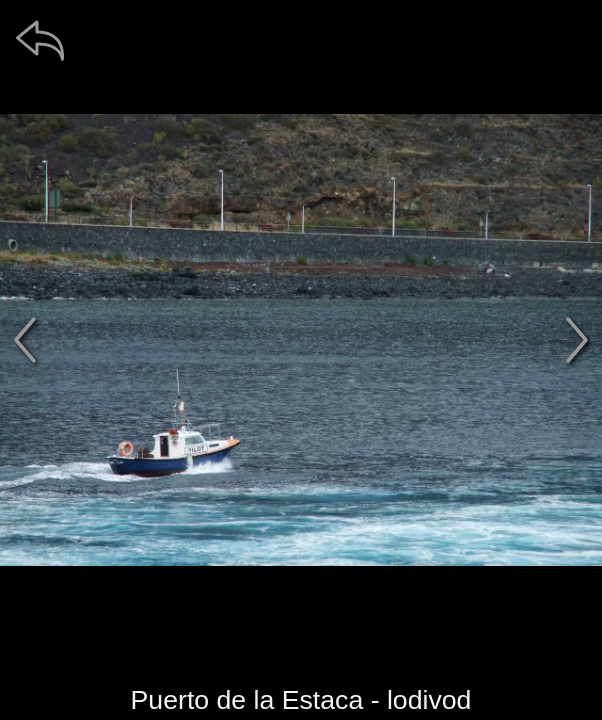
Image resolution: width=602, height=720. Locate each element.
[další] (577, 340)
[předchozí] (25, 340)
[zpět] (40, 40)
